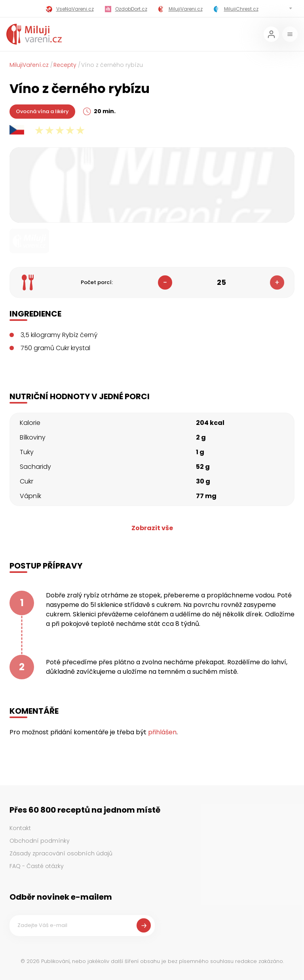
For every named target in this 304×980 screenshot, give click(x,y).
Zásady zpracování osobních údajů (61, 853)
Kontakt (20, 828)
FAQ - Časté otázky (37, 866)
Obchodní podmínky (40, 841)
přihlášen (162, 732)
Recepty (65, 65)
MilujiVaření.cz (29, 65)
